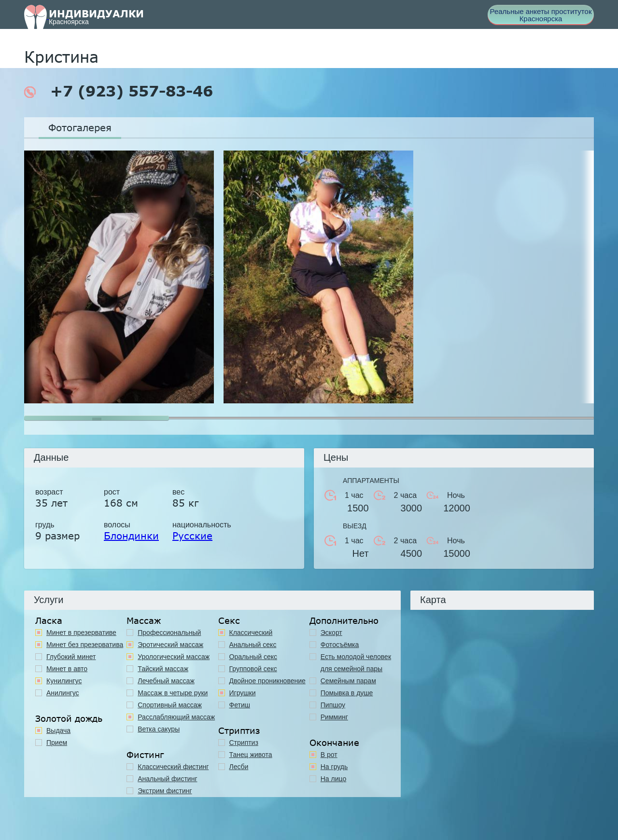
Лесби (239, 767)
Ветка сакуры (159, 729)
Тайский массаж (163, 669)
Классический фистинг (173, 767)
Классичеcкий (251, 633)
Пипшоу (333, 705)
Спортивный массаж (170, 705)
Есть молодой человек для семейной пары (356, 663)
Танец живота (251, 755)
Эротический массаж (170, 645)
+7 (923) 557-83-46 (119, 91)
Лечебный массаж (166, 681)
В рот (329, 755)
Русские (192, 536)
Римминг (334, 717)
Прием (57, 743)
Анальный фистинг (167, 779)
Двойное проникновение (267, 681)
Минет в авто (67, 669)
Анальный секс (253, 645)
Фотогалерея (80, 127)
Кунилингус (64, 681)
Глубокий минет (71, 657)
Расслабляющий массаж (176, 717)
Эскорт (331, 633)
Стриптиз (244, 743)
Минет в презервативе (81, 633)
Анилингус (63, 693)
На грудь (334, 767)
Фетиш (240, 705)
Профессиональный (169, 633)
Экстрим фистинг (165, 791)
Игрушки (243, 693)
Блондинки (131, 536)
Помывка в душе (347, 693)
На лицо (333, 779)
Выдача (58, 730)
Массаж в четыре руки (173, 693)
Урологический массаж (174, 657)
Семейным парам (348, 681)
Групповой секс (253, 669)
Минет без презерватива (85, 645)
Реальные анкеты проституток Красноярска (541, 15)
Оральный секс (253, 657)
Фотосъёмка (340, 645)
